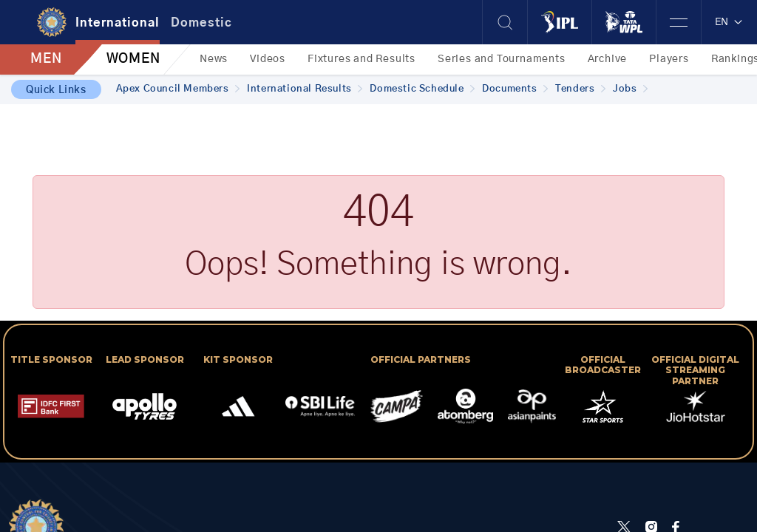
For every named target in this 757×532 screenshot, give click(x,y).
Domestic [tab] (201, 23)
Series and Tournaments (502, 59)
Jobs (630, 89)
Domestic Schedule (422, 89)
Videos (268, 59)
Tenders (580, 89)
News (214, 59)
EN (729, 22)
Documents (515, 89)
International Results (305, 89)
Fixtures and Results (361, 59)
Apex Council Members (178, 89)
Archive (608, 59)
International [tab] (118, 23)
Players (669, 59)
